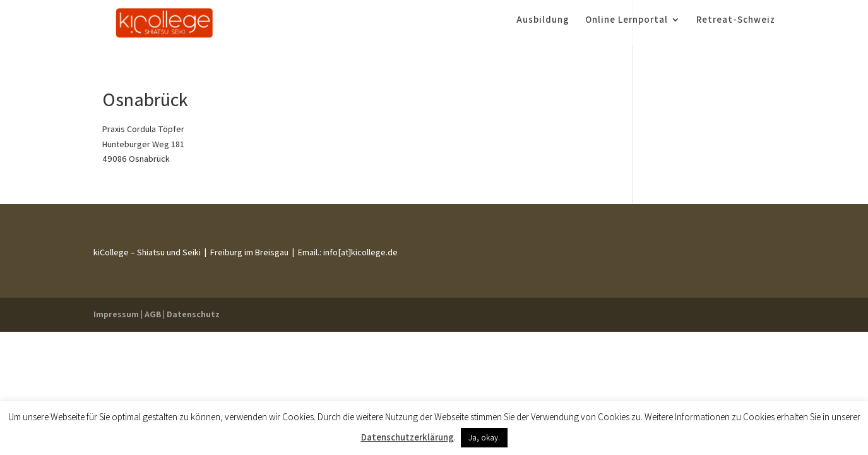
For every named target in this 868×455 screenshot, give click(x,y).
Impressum (116, 314)
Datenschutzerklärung (407, 437)
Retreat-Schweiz (736, 27)
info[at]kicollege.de (360, 252)
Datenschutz (193, 314)
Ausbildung (543, 27)
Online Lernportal (627, 27)
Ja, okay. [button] (484, 438)
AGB (153, 314)
